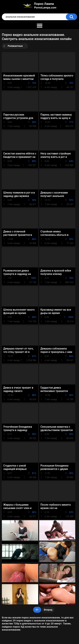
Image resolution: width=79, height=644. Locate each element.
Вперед (48, 610)
